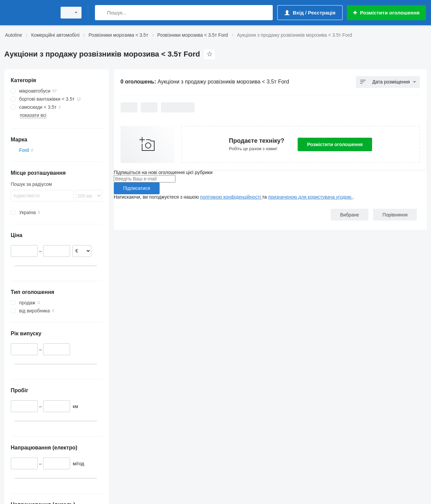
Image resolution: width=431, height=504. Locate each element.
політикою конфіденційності (231, 197)
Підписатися (137, 188)
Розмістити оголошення (335, 144)
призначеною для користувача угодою (310, 197)
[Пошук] (102, 13)
